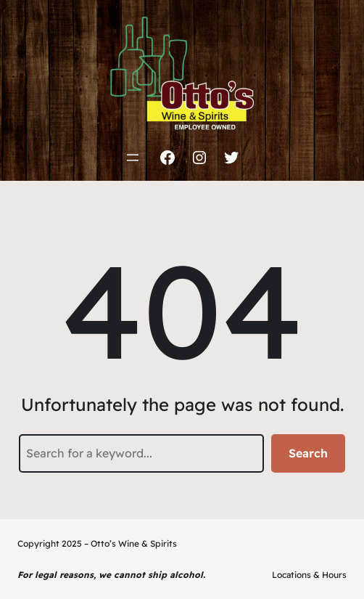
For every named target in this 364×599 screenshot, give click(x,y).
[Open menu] (133, 158)
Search (308, 453)
